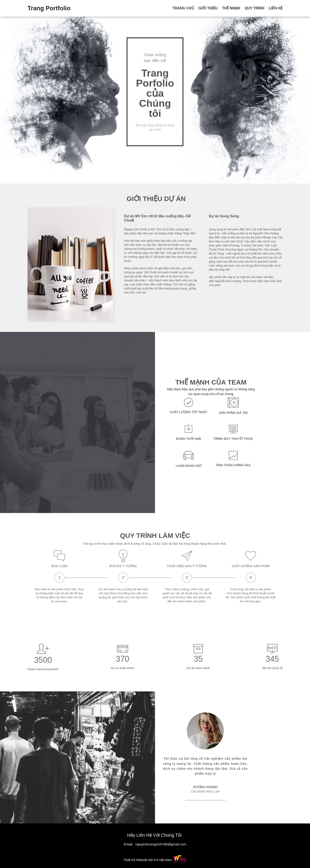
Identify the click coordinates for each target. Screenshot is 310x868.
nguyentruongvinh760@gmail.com (161, 844)
